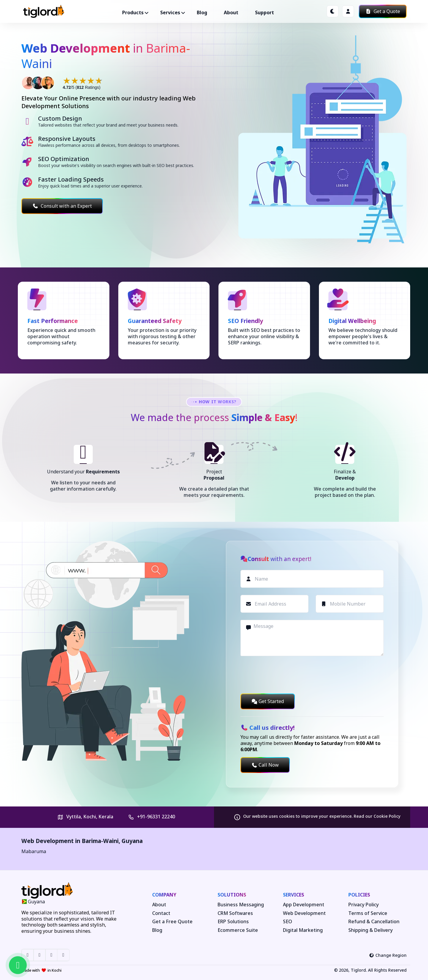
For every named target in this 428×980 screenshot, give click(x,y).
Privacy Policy (364, 905)
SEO (288, 922)
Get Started (268, 701)
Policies (359, 895)
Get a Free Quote (172, 922)
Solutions (232, 895)
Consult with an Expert (62, 206)
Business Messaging (241, 905)
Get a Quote (383, 11)
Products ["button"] (133, 12)
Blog (202, 12)
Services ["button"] (170, 12)
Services (294, 895)
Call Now (265, 765)
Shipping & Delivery (370, 930)
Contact (161, 913)
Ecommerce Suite (238, 930)
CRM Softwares (235, 913)
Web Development (304, 913)
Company (164, 895)
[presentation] (286, 675)
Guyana (132, 841)
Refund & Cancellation (374, 922)
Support (265, 12)
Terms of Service (368, 913)
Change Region (388, 955)
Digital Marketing (303, 930)
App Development (304, 905)
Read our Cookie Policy (377, 816)
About (231, 12)
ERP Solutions (233, 922)
